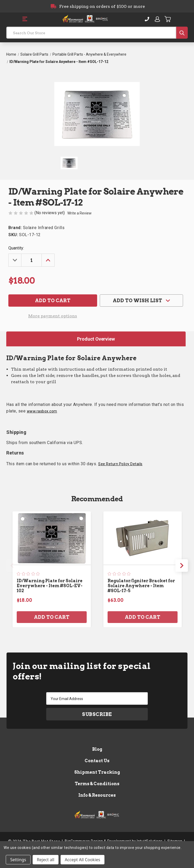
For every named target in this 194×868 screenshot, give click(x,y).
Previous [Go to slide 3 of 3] (12, 566)
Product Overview (96, 339)
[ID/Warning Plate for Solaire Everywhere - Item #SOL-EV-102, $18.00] (52, 538)
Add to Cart (52, 617)
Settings (18, 860)
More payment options (53, 316)
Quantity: (16, 248)
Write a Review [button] (80, 213)
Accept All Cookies (83, 860)
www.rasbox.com (42, 411)
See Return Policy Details (120, 464)
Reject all (46, 860)
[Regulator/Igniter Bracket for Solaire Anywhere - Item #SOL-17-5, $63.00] (143, 538)
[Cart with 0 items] (168, 19)
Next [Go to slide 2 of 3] (182, 566)
